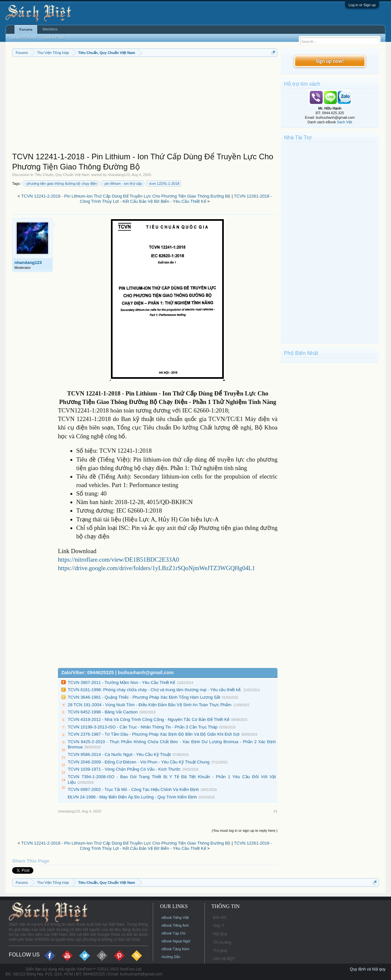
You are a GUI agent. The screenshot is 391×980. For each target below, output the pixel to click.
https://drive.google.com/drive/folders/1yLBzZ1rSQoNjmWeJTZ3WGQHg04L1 (157, 568)
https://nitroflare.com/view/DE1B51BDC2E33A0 (119, 560)
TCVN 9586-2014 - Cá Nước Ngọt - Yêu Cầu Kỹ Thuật (119, 754)
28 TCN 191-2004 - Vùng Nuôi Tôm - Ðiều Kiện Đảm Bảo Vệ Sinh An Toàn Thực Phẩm (150, 705)
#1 (275, 811)
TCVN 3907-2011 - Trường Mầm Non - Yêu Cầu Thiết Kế (121, 682)
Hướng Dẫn (171, 957)
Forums (26, 29)
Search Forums (24, 38)
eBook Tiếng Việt (175, 918)
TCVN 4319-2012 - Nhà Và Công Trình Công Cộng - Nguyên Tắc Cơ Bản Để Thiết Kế (149, 719)
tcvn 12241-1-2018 (163, 184)
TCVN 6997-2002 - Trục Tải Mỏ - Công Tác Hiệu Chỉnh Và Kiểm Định (133, 789)
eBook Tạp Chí (174, 933)
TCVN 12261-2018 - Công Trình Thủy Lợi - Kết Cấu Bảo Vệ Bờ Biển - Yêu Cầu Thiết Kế (176, 199)
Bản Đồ (220, 918)
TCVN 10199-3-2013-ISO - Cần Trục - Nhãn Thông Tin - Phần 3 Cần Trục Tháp (143, 727)
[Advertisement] (145, 106)
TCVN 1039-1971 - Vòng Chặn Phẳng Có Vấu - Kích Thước (124, 769)
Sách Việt (345, 122)
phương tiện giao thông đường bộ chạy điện (61, 184)
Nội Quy (220, 934)
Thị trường (222, 942)
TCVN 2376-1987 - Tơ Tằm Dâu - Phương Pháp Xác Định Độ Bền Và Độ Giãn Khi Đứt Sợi (154, 734)
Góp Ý (219, 926)
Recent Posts (53, 38)
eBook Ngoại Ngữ (176, 941)
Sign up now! (330, 61)
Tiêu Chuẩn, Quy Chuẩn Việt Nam (62, 175)
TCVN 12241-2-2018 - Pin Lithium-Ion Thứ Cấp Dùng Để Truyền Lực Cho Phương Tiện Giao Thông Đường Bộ (126, 196)
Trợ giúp (220, 951)
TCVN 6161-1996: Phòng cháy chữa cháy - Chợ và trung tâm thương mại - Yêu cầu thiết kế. (155, 690)
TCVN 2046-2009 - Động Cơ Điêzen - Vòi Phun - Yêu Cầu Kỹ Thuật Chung (139, 762)
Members (50, 29)
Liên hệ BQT (224, 959)
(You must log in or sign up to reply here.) (245, 831)
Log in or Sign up (362, 5)
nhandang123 (119, 175)
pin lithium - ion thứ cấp (122, 184)
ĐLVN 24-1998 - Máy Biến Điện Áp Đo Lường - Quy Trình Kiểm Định (132, 797)
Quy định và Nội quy (368, 969)
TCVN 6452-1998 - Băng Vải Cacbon (103, 712)
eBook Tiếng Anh (175, 925)
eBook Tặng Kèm (176, 949)
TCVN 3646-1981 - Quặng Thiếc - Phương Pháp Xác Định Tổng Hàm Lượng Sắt (144, 697)
